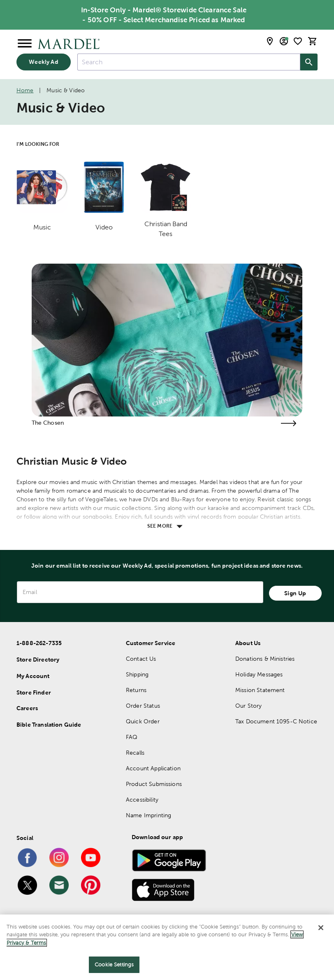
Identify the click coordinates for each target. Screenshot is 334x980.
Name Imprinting (148, 815)
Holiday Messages (259, 674)
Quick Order (143, 721)
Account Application (153, 768)
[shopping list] (298, 41)
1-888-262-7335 (39, 643)
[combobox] (189, 62)
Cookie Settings (114, 965)
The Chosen (48, 423)
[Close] (321, 928)
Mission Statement (260, 690)
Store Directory (38, 660)
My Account (33, 676)
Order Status (143, 706)
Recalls (135, 753)
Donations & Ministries (265, 659)
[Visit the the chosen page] (288, 423)
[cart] (313, 41)
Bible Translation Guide (49, 725)
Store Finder (34, 692)
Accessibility (142, 800)
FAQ (132, 737)
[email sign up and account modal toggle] (284, 41)
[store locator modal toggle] (270, 41)
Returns (136, 690)
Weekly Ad (43, 62)
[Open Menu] (25, 44)
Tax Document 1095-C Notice (276, 721)
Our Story (248, 706)
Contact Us (141, 659)
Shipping (137, 674)
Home (25, 90)
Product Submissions (154, 784)
